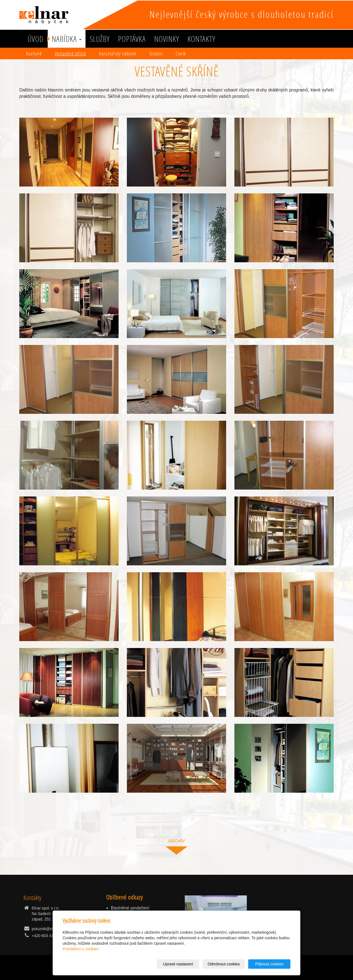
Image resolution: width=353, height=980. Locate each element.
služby (100, 39)
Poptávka (132, 39)
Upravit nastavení (178, 964)
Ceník (181, 53)
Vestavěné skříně (70, 53)
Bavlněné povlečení (130, 908)
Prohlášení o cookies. (81, 949)
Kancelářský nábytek (118, 53)
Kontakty (201, 39)
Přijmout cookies (269, 964)
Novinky (167, 39)
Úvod (36, 39)
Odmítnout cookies (224, 964)
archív (176, 841)
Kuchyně (34, 53)
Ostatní (156, 53)
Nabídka (67, 39)
